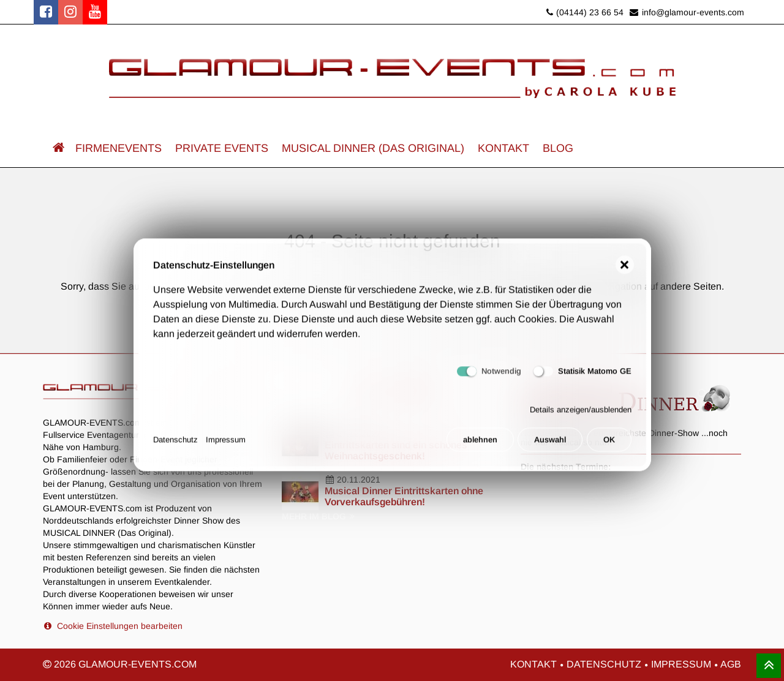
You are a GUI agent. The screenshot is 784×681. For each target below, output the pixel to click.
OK (609, 445)
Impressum (226, 445)
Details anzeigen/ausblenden (581, 415)
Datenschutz (175, 445)
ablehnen (480, 445)
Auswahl (550, 445)
